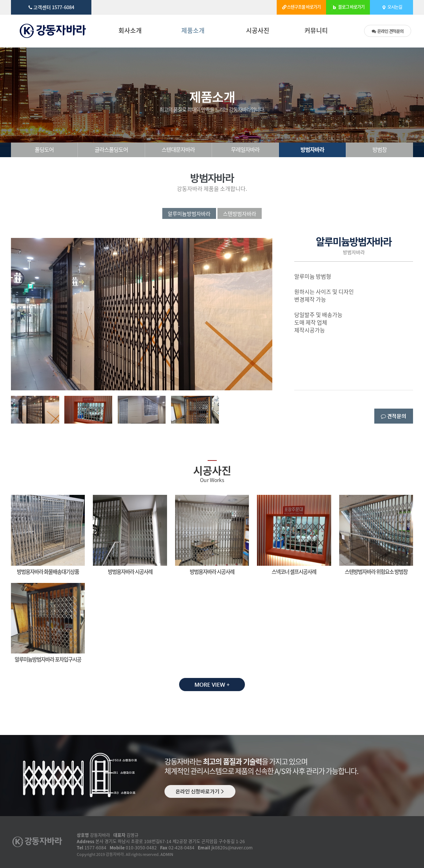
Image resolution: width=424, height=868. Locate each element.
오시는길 (391, 4)
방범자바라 (312, 149)
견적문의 (388, 31)
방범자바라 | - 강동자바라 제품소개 (54, 31)
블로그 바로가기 (348, 4)
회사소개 (130, 31)
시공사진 (258, 31)
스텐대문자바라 (178, 149)
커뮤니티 (316, 31)
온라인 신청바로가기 (200, 791)
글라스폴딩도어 (111, 149)
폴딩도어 (44, 149)
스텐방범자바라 (240, 213)
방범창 (380, 149)
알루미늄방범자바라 (189, 213)
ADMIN (167, 854)
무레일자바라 (245, 149)
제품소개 (193, 31)
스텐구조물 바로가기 (301, 4)
